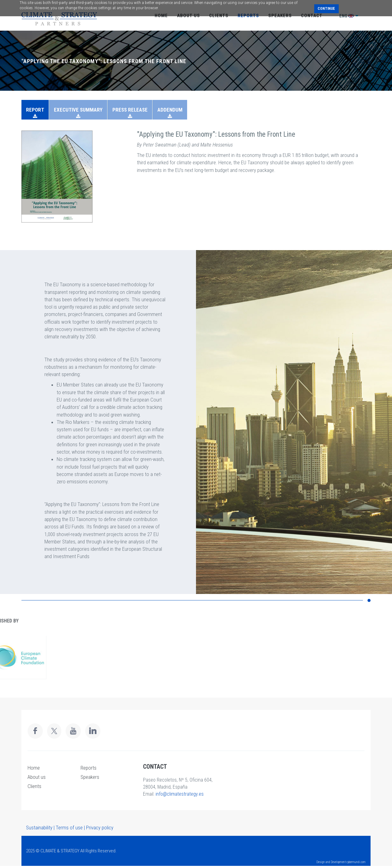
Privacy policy (100, 828)
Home (34, 768)
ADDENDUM (170, 110)
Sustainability (39, 828)
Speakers (90, 777)
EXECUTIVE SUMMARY (78, 110)
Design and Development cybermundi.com (341, 862)
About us (37, 777)
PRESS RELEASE (130, 110)
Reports (89, 768)
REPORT (35, 110)
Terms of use (69, 828)
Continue (326, 9)
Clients (34, 786)
